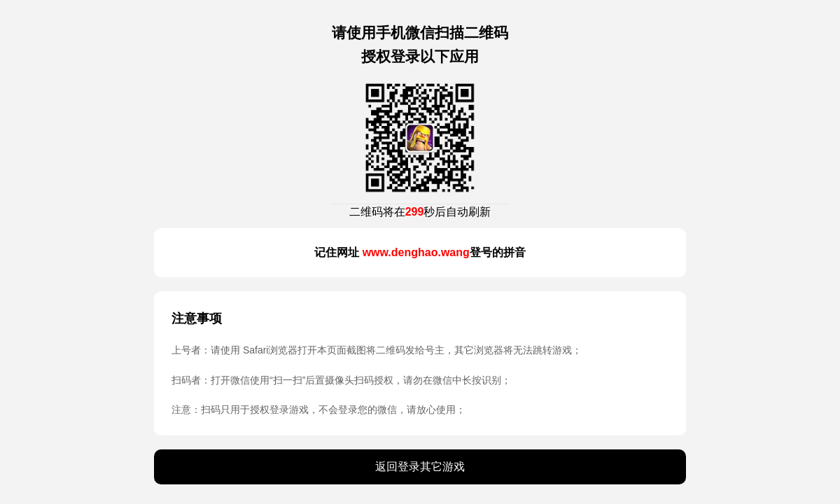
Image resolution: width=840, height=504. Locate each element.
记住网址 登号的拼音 (420, 252)
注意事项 (197, 318)
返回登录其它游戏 (420, 467)
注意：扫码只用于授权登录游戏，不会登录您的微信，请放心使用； (318, 409)
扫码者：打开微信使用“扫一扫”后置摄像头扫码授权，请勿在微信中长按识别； (341, 380)
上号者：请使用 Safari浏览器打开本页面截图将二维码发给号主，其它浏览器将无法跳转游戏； (377, 350)
